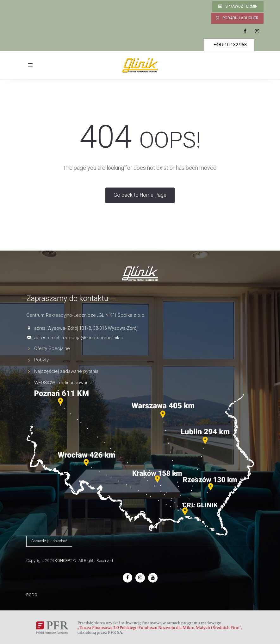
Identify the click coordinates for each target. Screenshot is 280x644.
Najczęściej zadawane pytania (66, 371)
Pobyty (41, 360)
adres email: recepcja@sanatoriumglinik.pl (79, 338)
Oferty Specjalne (52, 348)
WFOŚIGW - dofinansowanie (63, 383)
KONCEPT (63, 561)
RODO (32, 595)
